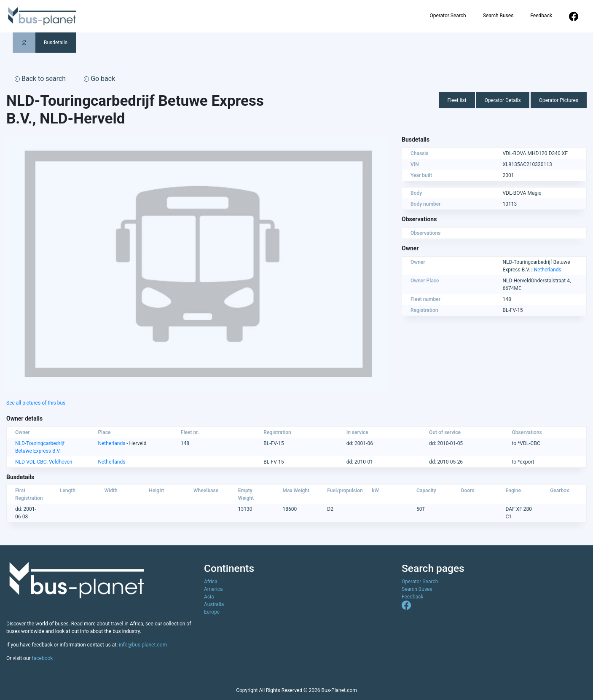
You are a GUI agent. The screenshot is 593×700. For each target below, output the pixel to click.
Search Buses (498, 16)
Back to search (40, 79)
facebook (43, 658)
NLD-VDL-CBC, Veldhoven (44, 462)
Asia (209, 597)
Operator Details (503, 100)
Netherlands (548, 270)
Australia (214, 604)
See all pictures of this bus (36, 403)
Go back (99, 79)
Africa (211, 582)
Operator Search (448, 16)
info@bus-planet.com (143, 645)
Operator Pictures (559, 100)
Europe (212, 612)
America (213, 589)
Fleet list (457, 100)
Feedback (541, 16)
